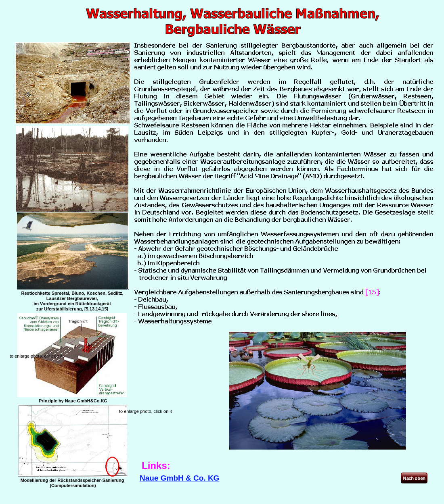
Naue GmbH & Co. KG (179, 478)
